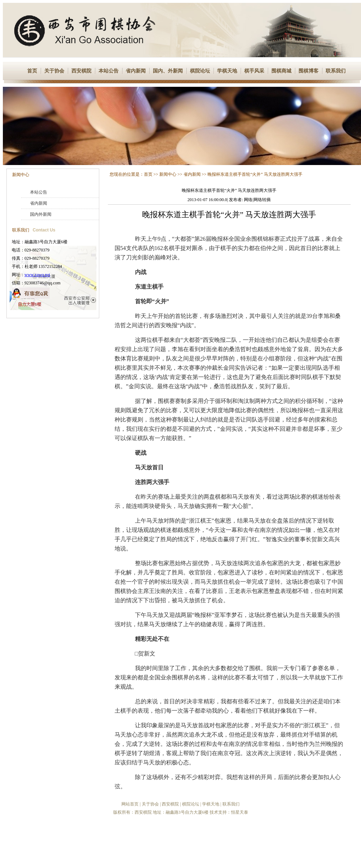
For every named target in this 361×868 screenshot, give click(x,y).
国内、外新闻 (168, 71)
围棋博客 (309, 71)
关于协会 (54, 71)
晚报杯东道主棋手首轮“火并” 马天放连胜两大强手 (255, 174)
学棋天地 (227, 71)
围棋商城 (281, 71)
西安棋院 (81, 71)
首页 (32, 71)
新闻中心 (21, 175)
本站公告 (109, 71)
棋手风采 (254, 71)
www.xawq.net (37, 275)
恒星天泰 (240, 812)
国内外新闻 (41, 214)
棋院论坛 (200, 71)
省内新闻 (136, 71)
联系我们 (336, 71)
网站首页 (130, 804)
